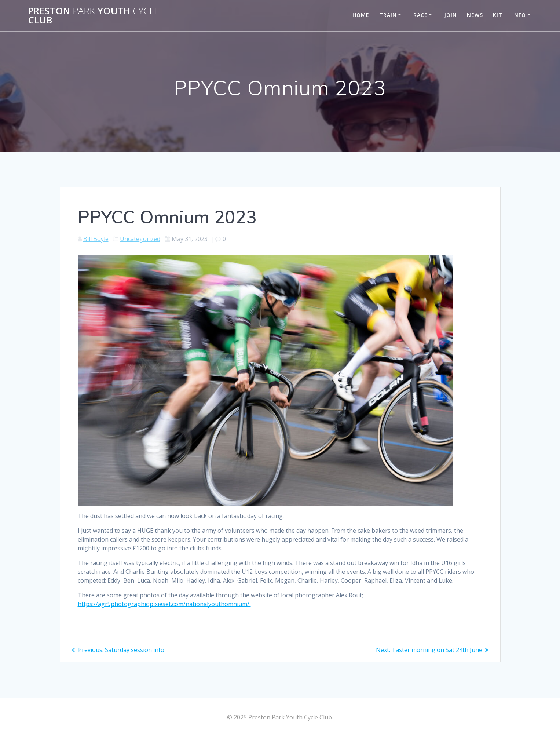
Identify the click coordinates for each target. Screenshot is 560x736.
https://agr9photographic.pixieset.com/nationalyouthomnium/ (164, 604)
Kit (498, 15)
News (475, 15)
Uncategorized (140, 239)
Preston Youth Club (94, 16)
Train (388, 15)
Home (361, 15)
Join (451, 15)
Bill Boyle (96, 239)
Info (519, 15)
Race (420, 15)
